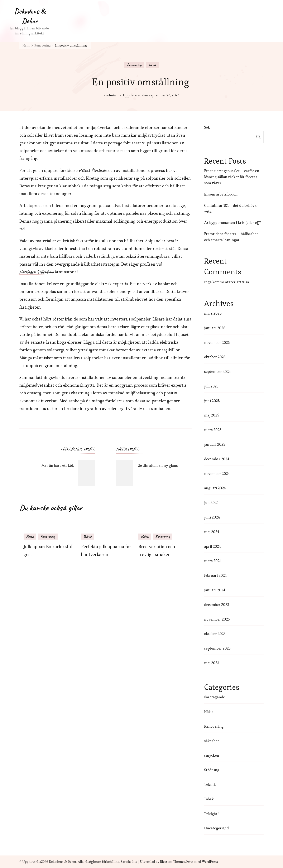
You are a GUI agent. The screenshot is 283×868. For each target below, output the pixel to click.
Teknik (152, 65)
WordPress (210, 862)
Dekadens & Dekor (30, 16)
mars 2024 (213, 561)
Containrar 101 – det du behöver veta (231, 208)
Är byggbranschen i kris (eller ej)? (232, 223)
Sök (207, 127)
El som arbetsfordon (221, 194)
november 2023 (217, 619)
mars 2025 (213, 430)
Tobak (209, 799)
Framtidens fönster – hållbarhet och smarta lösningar (231, 237)
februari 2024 (215, 575)
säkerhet (212, 741)
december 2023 (217, 605)
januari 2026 (215, 328)
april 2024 (212, 546)
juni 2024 (212, 517)
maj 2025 (212, 415)
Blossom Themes (173, 862)
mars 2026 (213, 313)
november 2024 (217, 474)
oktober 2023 (215, 634)
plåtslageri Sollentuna (37, 272)
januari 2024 (215, 590)
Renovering (134, 65)
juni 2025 (212, 401)
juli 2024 (211, 503)
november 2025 (217, 343)
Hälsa (30, 536)
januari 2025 (215, 444)
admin (111, 95)
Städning (212, 770)
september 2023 (217, 648)
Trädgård (212, 814)
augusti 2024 (215, 488)
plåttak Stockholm (93, 171)
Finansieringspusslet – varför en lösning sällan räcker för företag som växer (232, 177)
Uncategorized (216, 828)
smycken (212, 755)
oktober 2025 (215, 357)
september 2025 (217, 372)
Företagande (215, 697)
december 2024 (217, 459)
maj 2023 (212, 663)
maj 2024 (212, 532)
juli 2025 (211, 386)
